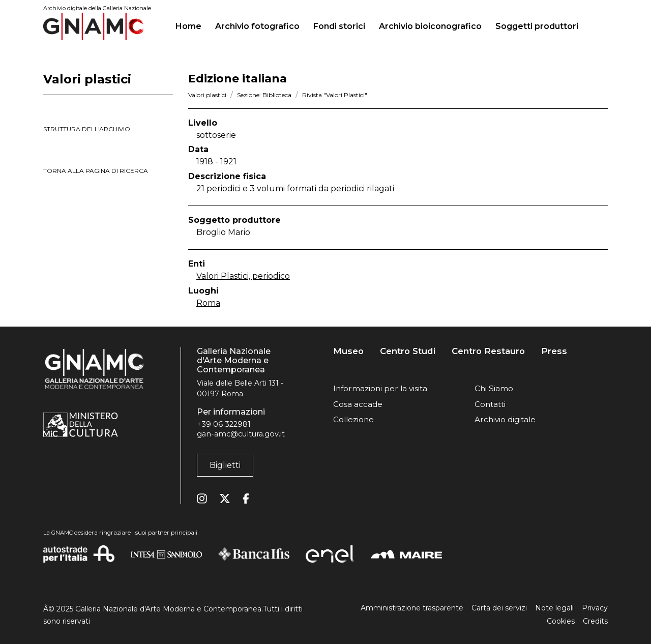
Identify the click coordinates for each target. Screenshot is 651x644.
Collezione (353, 419)
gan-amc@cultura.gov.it (241, 434)
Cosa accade (358, 404)
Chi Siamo (494, 388)
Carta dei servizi (499, 608)
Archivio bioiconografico (430, 26)
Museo (348, 351)
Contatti (490, 404)
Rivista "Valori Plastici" (335, 95)
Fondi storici (339, 26)
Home (193, 25)
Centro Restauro (488, 351)
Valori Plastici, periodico (243, 276)
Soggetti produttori (537, 26)
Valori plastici (207, 95)
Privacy (595, 608)
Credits (595, 621)
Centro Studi (408, 351)
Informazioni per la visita (380, 388)
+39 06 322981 (224, 424)
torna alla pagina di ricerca (96, 171)
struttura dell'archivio (87, 129)
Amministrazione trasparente (412, 608)
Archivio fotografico (257, 26)
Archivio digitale (505, 419)
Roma (208, 303)
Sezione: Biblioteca (264, 95)
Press (554, 351)
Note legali (554, 608)
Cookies (561, 621)
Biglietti (225, 465)
